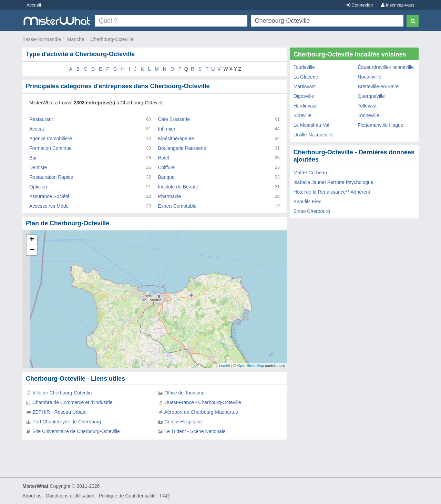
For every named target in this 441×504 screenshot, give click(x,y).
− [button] (32, 250)
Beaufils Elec (307, 202)
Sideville (302, 115)
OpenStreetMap (250, 366)
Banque (166, 177)
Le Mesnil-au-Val (311, 125)
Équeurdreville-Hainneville (386, 67)
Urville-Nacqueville (314, 135)
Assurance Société (49, 196)
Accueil (34, 5)
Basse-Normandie (42, 39)
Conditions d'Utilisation (70, 496)
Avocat (37, 129)
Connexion (360, 5)
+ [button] (32, 240)
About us (32, 496)
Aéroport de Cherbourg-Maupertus (201, 412)
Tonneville (368, 115)
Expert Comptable (177, 206)
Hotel (163, 158)
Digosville (304, 96)
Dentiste (38, 167)
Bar (33, 158)
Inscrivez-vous (398, 5)
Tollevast (367, 106)
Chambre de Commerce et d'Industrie (73, 402)
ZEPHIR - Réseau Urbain (59, 412)
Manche (76, 39)
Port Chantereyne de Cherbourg (67, 422)
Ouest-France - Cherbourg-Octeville (203, 402)
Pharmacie (169, 196)
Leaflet (224, 366)
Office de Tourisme (184, 393)
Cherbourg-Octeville (112, 39)
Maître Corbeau (310, 173)
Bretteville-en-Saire (378, 86)
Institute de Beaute (178, 187)
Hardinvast (305, 106)
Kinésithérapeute (176, 138)
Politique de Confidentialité (127, 496)
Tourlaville (304, 67)
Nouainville (369, 77)
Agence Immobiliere (51, 138)
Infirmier (167, 129)
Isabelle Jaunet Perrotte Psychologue (334, 182)
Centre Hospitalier (184, 422)
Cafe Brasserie (174, 119)
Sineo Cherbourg (312, 211)
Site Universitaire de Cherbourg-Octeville (76, 431)
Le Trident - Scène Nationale (195, 431)
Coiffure (166, 167)
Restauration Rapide (51, 177)
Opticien (38, 187)
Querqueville (371, 96)
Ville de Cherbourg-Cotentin (62, 393)
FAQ (165, 496)
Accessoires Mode (49, 206)
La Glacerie (306, 77)
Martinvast (305, 86)
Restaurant (41, 119)
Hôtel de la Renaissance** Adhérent (332, 192)
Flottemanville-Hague (380, 125)
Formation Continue (50, 148)
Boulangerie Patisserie (182, 148)
